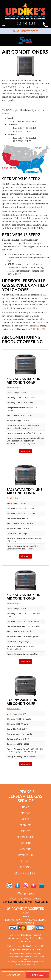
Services (26, 831)
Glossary (26, 867)
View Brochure (13, 387)
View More (26, 451)
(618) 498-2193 (38, 329)
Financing (26, 843)
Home (26, 807)
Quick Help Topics (26, 31)
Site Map (26, 861)
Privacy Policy (26, 855)
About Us (26, 849)
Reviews (26, 813)
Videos (26, 819)
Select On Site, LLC (33, 954)
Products (26, 825)
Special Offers (26, 837)
